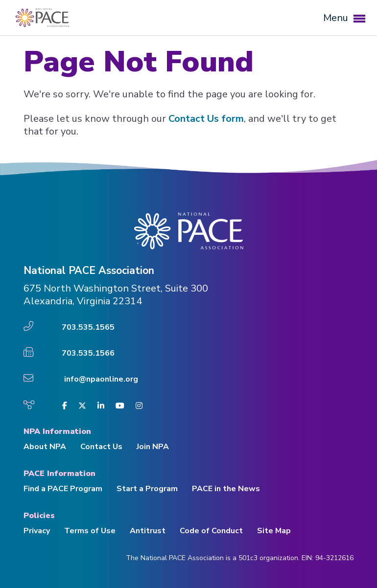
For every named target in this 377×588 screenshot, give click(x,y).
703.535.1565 (88, 327)
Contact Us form (206, 119)
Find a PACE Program (63, 489)
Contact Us (101, 447)
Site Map (274, 531)
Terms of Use (90, 531)
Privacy (37, 531)
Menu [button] (344, 18)
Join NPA (153, 447)
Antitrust (148, 531)
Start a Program (147, 489)
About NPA (45, 447)
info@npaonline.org (101, 379)
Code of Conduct (211, 531)
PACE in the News (226, 489)
